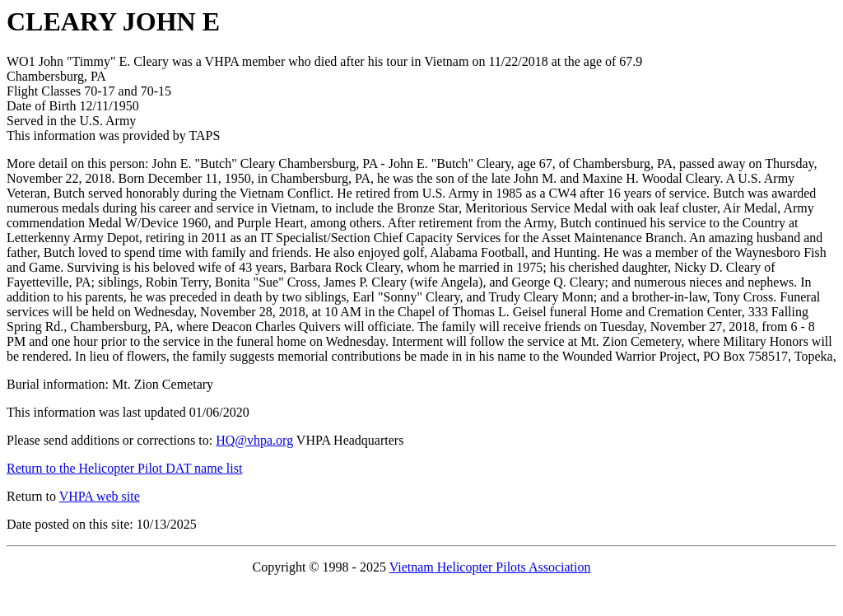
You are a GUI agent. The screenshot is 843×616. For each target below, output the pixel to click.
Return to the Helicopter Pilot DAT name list (124, 468)
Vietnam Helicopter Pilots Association (490, 567)
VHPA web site (100, 496)
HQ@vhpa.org (254, 440)
